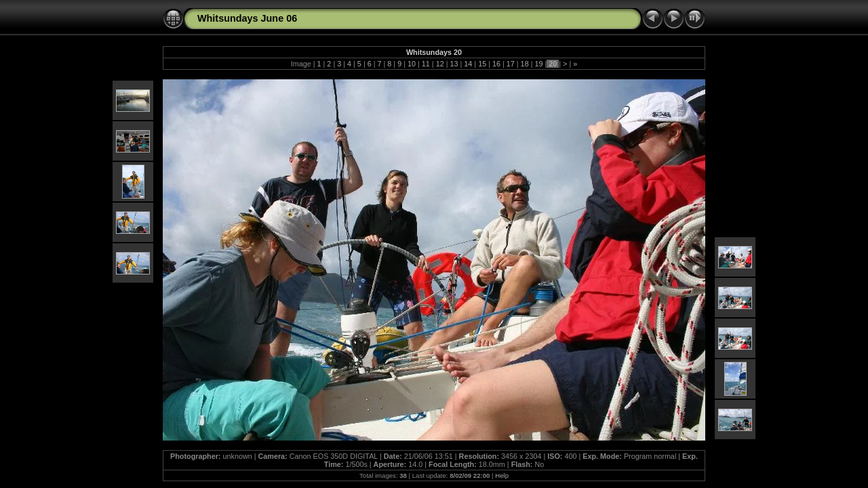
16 (496, 64)
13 (454, 64)
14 (468, 64)
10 (412, 64)
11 (426, 64)
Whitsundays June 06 (247, 18)
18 (525, 64)
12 (440, 64)
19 (538, 64)
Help (502, 475)
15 (482, 64)
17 (511, 64)
